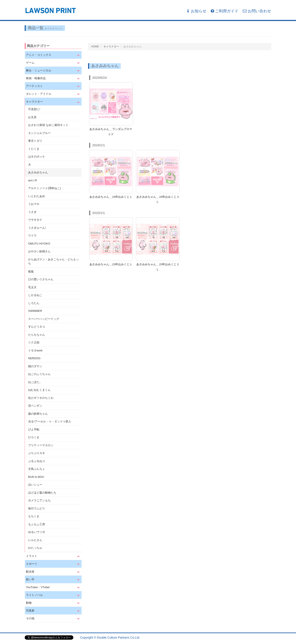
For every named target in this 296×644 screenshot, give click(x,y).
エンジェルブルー (39, 133)
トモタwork (35, 350)
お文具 (32, 117)
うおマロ (34, 204)
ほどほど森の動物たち (42, 493)
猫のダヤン (35, 366)
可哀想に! (34, 109)
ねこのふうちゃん (39, 374)
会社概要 (265, 638)
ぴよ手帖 (34, 429)
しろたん (34, 303)
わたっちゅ (35, 548)
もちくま (34, 516)
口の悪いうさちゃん (41, 279)
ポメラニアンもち (39, 500)
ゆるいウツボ (37, 532)
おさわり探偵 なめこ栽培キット (48, 125)
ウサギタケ (35, 220)
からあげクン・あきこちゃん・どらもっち (53, 262)
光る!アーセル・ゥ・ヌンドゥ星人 (50, 421)
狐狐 (31, 271)
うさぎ (32, 212)
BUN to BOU (36, 477)
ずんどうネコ (37, 327)
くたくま (34, 149)
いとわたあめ (37, 196)
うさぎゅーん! (37, 228)
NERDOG (34, 358)
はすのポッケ (37, 157)
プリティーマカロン (41, 445)
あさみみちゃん (38, 172)
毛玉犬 (32, 287)
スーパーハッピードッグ (44, 319)
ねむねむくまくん (39, 390)
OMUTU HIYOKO (39, 244)
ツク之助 (34, 342)
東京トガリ (35, 141)
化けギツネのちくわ (41, 398)
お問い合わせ (257, 11)
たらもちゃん (37, 335)
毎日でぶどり (37, 508)
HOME (95, 47)
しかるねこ (35, 295)
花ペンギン (35, 406)
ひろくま (34, 437)
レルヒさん (35, 540)
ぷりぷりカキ (37, 453)
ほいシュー (35, 485)
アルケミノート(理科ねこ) (45, 188)
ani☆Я (32, 180)
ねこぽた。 (35, 382)
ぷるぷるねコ (37, 461)
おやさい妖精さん (39, 251)
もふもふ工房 (37, 524)
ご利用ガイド (225, 11)
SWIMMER (35, 311)
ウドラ (32, 236)
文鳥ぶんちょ (37, 469)
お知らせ (196, 11)
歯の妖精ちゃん (38, 414)
